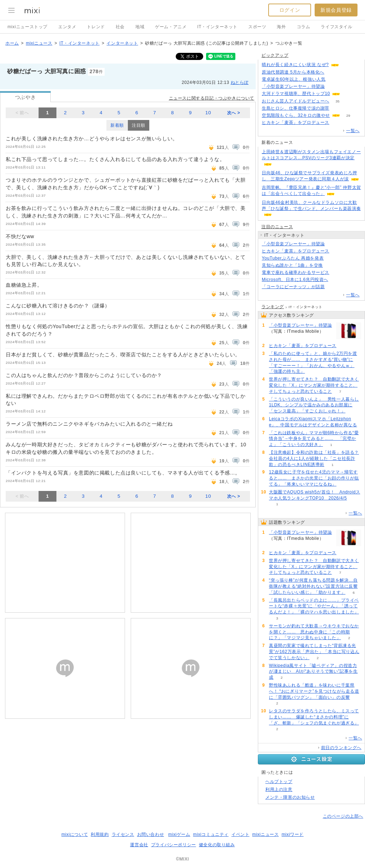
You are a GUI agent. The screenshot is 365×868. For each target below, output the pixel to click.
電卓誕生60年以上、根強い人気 (294, 79)
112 (348, 94)
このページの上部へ (343, 816)
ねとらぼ (240, 82)
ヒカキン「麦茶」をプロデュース (296, 122)
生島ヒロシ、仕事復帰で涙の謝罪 (296, 108)
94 (331, 265)
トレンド (96, 27)
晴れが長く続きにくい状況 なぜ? (295, 65)
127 (338, 123)
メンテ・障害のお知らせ (290, 797)
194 (334, 79)
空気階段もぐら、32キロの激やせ (296, 115)
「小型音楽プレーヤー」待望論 (293, 86)
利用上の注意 (279, 789)
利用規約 (100, 834)
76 (336, 280)
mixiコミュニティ (211, 834)
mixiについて (75, 834)
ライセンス (123, 834)
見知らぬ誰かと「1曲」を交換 (292, 265)
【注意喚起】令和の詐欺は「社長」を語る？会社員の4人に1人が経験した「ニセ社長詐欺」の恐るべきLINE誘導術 (314, 458)
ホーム (12, 43)
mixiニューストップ (27, 27)
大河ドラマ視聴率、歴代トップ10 (296, 94)
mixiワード (292, 834)
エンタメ (67, 27)
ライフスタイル (336, 27)
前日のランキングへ (341, 748)
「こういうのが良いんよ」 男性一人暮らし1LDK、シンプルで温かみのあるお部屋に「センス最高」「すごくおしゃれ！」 (314, 405)
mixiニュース (39, 43)
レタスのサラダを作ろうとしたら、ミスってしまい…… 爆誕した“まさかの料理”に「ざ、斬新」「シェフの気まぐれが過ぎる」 (314, 717)
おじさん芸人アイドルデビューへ (296, 101)
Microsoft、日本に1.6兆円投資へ (295, 280)
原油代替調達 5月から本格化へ (293, 72)
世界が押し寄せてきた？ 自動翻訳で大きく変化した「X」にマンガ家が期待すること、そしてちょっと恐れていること (314, 385)
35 (337, 101)
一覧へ (353, 131)
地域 (140, 27)
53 (332, 258)
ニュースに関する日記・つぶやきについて (212, 98)
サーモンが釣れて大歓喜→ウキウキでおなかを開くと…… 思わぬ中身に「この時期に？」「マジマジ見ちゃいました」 (314, 632)
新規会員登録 (336, 10)
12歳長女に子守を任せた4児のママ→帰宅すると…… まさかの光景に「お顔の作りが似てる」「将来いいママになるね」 (314, 478)
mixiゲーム (179, 834)
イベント (240, 834)
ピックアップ (275, 55)
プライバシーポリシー (174, 845)
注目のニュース (277, 227)
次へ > (234, 113)
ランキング (273, 307)
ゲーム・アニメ (171, 27)
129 (338, 108)
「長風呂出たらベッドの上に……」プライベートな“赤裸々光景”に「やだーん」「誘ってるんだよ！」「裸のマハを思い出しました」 (314, 606)
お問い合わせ (151, 834)
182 (333, 287)
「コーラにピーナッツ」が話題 (293, 287)
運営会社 (139, 845)
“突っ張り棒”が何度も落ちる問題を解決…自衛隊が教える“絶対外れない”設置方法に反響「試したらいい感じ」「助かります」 (313, 586)
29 (348, 116)
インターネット (122, 43)
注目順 (139, 125)
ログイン (290, 10)
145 (338, 273)
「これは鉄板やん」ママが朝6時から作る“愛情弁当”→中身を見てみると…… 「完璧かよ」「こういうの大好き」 (314, 439)
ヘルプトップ (279, 782)
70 (347, 65)
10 (208, 113)
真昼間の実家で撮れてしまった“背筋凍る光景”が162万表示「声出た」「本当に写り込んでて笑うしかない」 (314, 652)
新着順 (117, 125)
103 (333, 72)
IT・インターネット (217, 27)
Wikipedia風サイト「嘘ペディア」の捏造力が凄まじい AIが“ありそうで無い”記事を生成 (313, 672)
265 (333, 87)
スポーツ (257, 27)
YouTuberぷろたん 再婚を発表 (293, 258)
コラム (304, 27)
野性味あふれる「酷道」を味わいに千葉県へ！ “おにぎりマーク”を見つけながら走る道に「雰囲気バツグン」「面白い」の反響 (314, 691)
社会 (120, 27)
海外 (281, 27)
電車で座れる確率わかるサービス (296, 272)
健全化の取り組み (217, 845)
